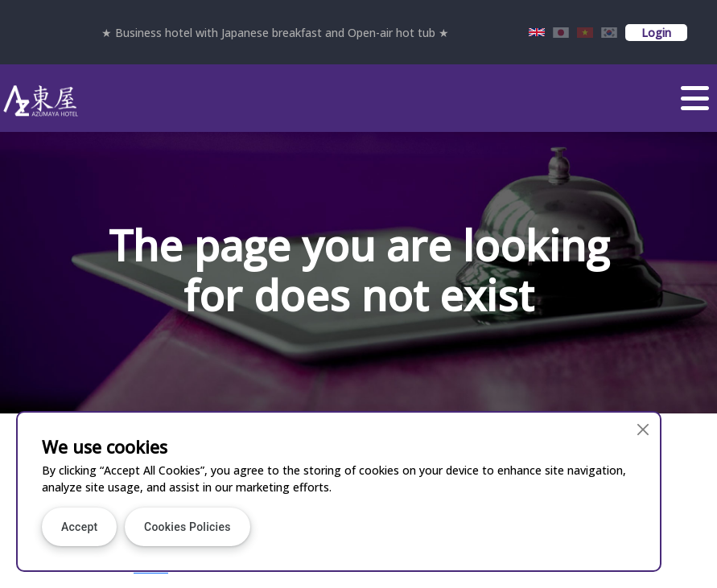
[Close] (643, 429)
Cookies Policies (187, 527)
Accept (79, 527)
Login (656, 33)
